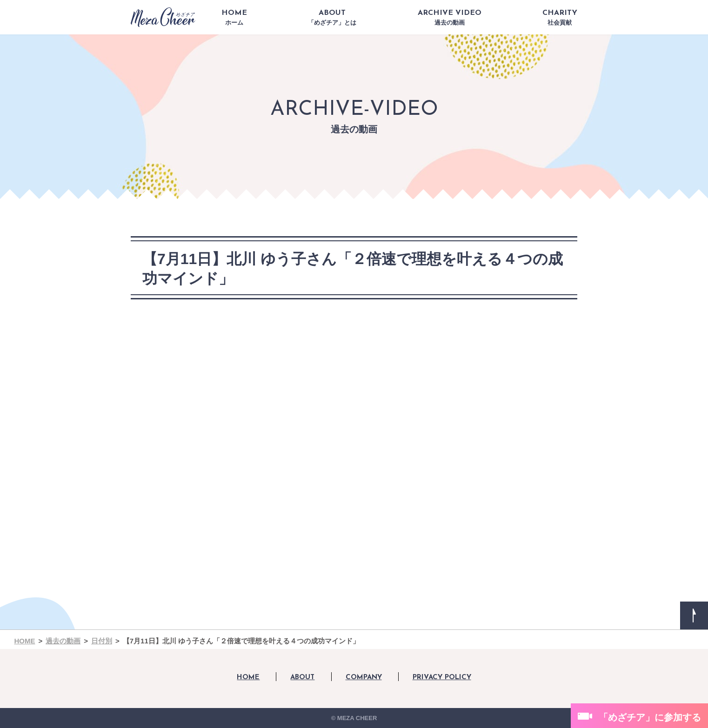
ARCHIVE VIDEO (450, 18)
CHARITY (560, 18)
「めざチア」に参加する (650, 717)
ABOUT (332, 18)
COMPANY (364, 678)
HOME (234, 18)
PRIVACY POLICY (442, 678)
